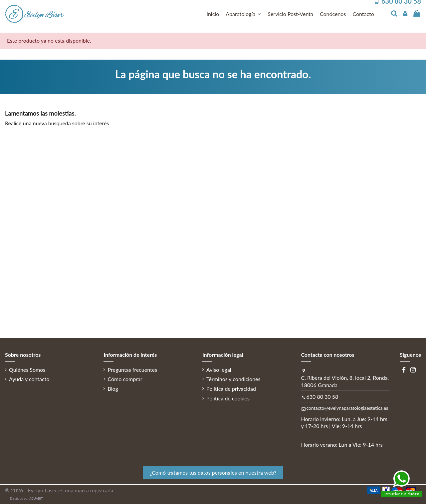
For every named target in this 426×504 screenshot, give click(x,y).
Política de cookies (228, 398)
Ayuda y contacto (29, 379)
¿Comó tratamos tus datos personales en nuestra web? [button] (213, 473)
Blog (113, 389)
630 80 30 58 (322, 397)
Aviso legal (219, 370)
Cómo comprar (125, 379)
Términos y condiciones (233, 379)
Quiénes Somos (27, 370)
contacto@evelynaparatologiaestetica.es (347, 408)
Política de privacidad (231, 389)
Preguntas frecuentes (132, 370)
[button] (243, 14)
